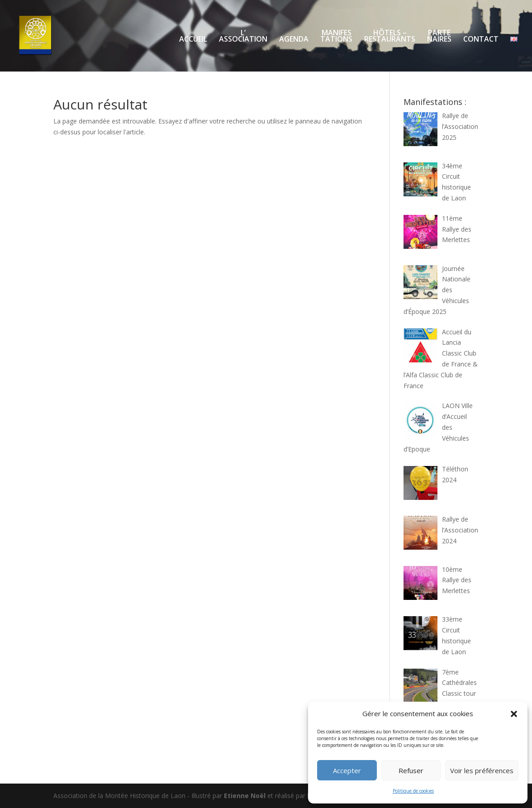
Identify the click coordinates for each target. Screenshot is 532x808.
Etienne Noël (245, 796)
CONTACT (481, 40)
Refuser (411, 770)
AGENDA (294, 40)
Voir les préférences (482, 770)
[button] (514, 714)
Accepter (347, 770)
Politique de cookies (413, 791)
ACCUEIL (193, 40)
